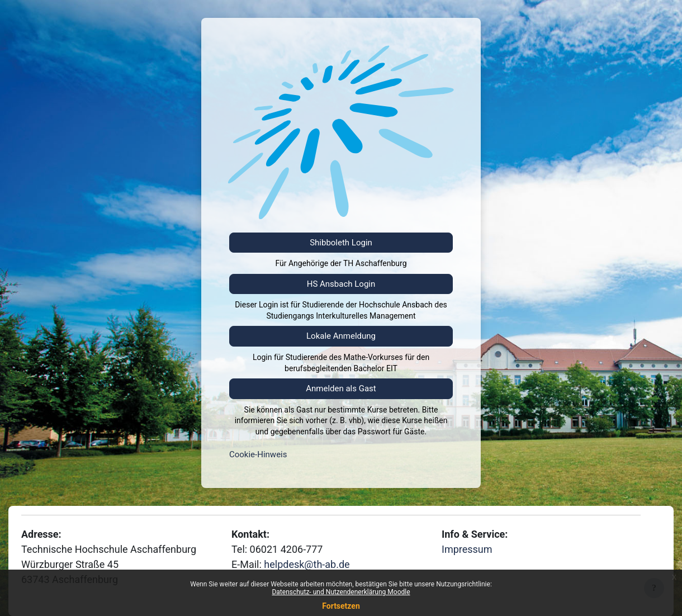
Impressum (467, 549)
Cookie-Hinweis (258, 454)
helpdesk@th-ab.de (307, 564)
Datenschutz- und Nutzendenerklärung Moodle (341, 592)
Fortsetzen (341, 606)
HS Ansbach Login (341, 284)
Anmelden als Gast (341, 388)
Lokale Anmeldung (341, 336)
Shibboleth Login (341, 243)
